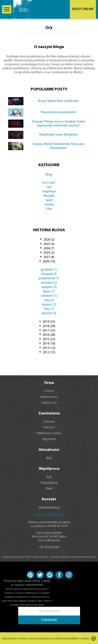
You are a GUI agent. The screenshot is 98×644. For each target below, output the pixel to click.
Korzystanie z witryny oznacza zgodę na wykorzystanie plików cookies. (46, 639)
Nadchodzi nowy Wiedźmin (59, 135)
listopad (49, 274)
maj (49, 300)
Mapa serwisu (49, 397)
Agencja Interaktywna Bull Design (79, 557)
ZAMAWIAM (49, 620)
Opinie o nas (49, 403)
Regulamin (49, 439)
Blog (49, 175)
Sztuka (49, 205)
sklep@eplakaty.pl (49, 508)
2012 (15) (49, 352)
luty (49, 309)
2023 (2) (49, 253)
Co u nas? (49, 183)
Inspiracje (49, 192)
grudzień (49, 270)
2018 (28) (49, 326)
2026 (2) (49, 240)
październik (49, 278)
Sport (49, 200)
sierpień (49, 287)
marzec (49, 305)
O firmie (49, 391)
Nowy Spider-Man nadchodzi (58, 101)
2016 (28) (49, 335)
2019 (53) (49, 322)
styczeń (49, 313)
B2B (49, 477)
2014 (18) (49, 344)
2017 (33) (49, 331)
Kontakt (49, 499)
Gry (49, 187)
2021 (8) (49, 257)
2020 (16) (49, 262)
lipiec (49, 292)
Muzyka (49, 196)
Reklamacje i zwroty (49, 433)
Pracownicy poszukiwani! (59, 112)
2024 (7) (49, 248)
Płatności (49, 428)
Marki (49, 489)
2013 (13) (49, 348)
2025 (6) (49, 244)
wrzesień (49, 283)
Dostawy (49, 422)
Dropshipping (49, 483)
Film (49, 209)
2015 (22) (49, 339)
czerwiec (49, 296)
